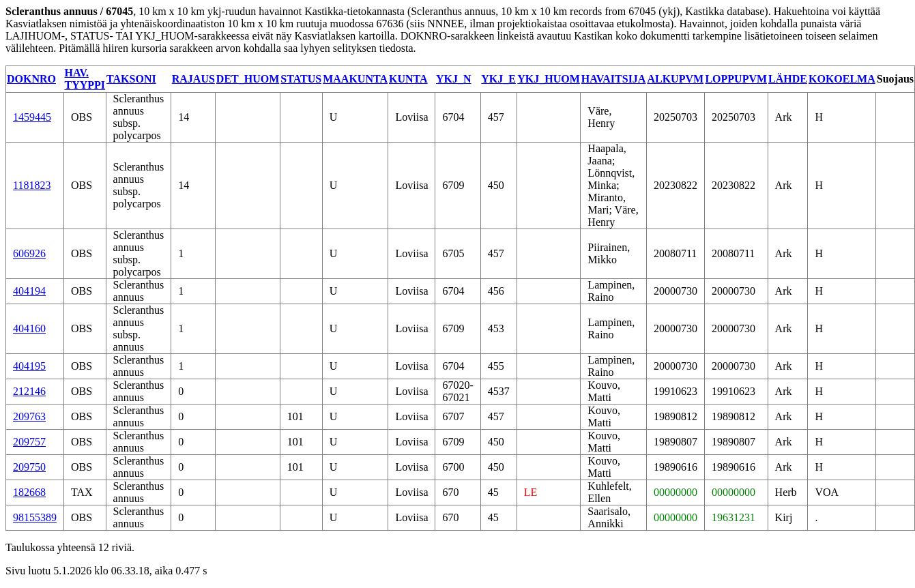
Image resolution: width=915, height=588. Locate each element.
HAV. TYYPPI (85, 79)
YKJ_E (498, 79)
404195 (29, 366)
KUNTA (408, 79)
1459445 (32, 117)
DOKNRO (31, 79)
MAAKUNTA (355, 79)
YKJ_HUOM (549, 79)
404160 (29, 328)
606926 (29, 253)
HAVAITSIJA (614, 79)
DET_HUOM (248, 79)
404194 (29, 291)
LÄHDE (788, 79)
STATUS (301, 79)
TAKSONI (131, 79)
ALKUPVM (675, 79)
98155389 (35, 517)
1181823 (32, 185)
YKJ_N (454, 79)
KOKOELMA (842, 79)
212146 (29, 391)
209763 (29, 416)
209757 (29, 442)
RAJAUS (193, 79)
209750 (29, 467)
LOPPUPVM (736, 79)
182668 (29, 492)
